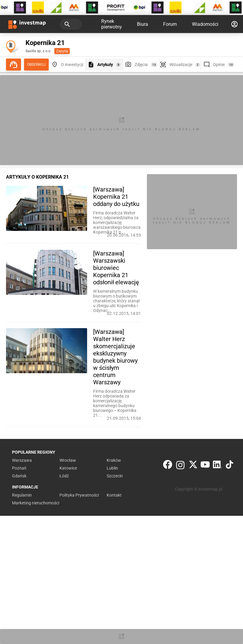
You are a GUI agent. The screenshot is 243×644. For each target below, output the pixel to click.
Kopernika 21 (45, 43)
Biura (143, 24)
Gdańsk (19, 476)
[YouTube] (205, 466)
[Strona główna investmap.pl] (27, 24)
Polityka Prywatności (79, 495)
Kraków (114, 460)
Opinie (219, 65)
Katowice (68, 468)
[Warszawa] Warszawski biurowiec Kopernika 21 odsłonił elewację (116, 268)
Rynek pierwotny (112, 24)
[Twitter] (193, 466)
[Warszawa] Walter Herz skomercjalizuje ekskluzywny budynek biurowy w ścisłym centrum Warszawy (115, 357)
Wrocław (68, 460)
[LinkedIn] (217, 466)
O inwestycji (72, 65)
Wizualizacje (181, 65)
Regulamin (22, 495)
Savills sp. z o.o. (38, 51)
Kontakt (114, 495)
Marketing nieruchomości (36, 503)
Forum (170, 24)
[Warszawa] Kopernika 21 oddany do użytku (116, 197)
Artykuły (105, 65)
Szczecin (115, 476)
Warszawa (22, 460)
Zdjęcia (141, 65)
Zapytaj (62, 51)
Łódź (64, 476)
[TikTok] (229, 466)
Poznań (19, 468)
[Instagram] (180, 466)
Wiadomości (205, 24)
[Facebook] (168, 466)
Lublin (112, 468)
